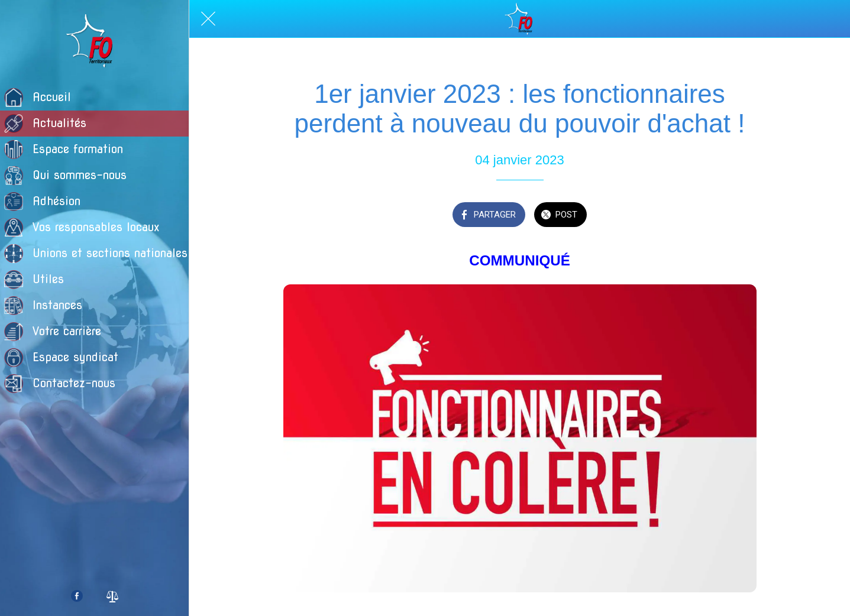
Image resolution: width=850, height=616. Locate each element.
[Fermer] (208, 19)
